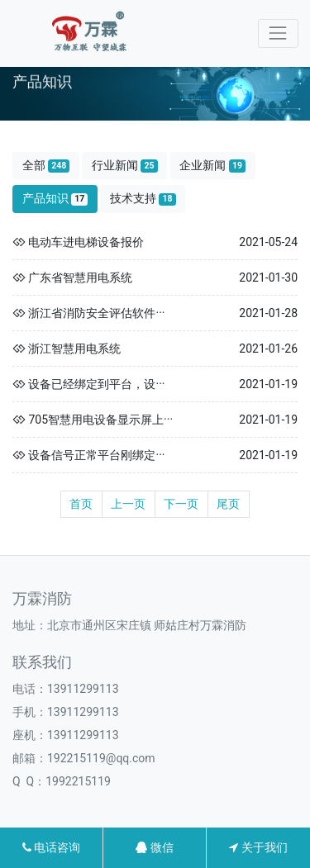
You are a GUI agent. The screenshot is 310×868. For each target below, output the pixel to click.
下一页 (181, 504)
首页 (81, 504)
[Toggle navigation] (278, 33)
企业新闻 (212, 166)
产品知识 (55, 199)
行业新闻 (125, 166)
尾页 (228, 504)
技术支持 (143, 199)
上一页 (128, 504)
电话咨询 (51, 847)
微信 (154, 847)
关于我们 (258, 847)
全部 (46, 166)
